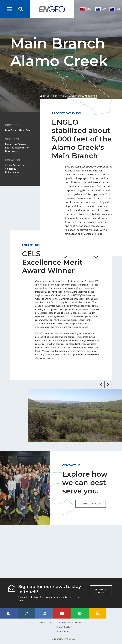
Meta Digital (68, 639)
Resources (63, 631)
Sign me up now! (101, 591)
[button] (101, 385)
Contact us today (91, 504)
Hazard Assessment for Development (17, 149)
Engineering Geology (16, 144)
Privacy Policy (63, 627)
